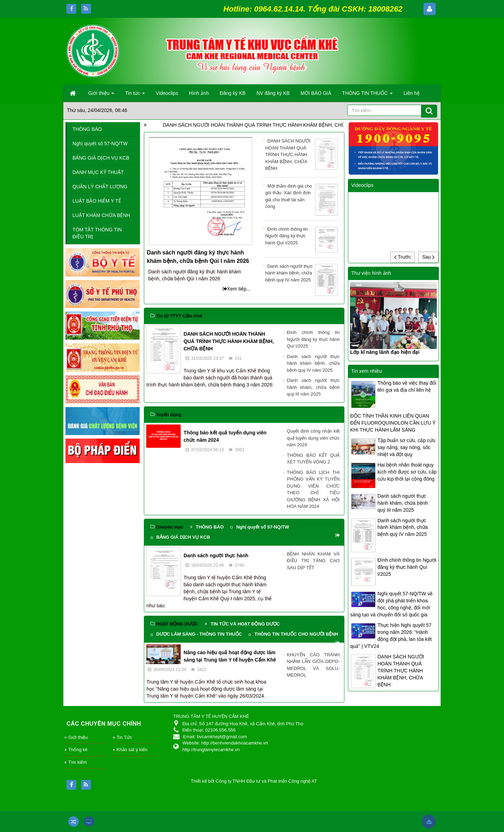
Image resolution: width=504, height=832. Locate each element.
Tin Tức (124, 737)
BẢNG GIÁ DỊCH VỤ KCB (183, 537)
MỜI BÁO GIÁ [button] (316, 93)
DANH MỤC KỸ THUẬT (98, 172)
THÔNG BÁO (210, 527)
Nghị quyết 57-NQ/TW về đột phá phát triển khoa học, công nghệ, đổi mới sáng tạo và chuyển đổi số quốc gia (391, 604)
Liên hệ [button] (412, 93)
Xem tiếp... (237, 289)
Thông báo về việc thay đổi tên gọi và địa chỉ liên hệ (407, 386)
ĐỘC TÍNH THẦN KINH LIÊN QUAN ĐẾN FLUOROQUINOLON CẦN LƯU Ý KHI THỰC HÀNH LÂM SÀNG (393, 423)
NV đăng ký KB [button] (273, 93)
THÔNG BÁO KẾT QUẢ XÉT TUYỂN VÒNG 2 (313, 459)
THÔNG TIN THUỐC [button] (367, 95)
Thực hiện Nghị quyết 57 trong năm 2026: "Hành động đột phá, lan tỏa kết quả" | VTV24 (391, 636)
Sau (428, 257)
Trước (402, 257)
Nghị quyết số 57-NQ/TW (263, 527)
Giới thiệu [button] (101, 95)
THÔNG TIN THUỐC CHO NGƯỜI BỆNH (296, 634)
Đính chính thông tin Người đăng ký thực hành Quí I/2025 (302, 236)
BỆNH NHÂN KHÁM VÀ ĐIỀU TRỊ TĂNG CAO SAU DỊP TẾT (313, 561)
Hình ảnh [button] (199, 93)
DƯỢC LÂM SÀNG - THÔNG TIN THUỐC (199, 634)
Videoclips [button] (167, 93)
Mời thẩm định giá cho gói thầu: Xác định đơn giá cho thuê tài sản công (302, 197)
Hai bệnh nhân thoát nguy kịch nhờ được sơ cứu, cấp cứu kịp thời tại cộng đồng (407, 472)
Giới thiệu (78, 737)
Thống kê (78, 750)
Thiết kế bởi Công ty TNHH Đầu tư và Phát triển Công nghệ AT (254, 781)
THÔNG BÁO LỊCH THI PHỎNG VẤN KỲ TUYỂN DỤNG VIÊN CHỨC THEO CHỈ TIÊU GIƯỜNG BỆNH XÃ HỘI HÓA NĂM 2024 (313, 490)
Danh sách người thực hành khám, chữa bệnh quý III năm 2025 (313, 387)
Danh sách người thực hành (216, 555)
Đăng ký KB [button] (233, 93)
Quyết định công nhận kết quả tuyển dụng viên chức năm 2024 (313, 438)
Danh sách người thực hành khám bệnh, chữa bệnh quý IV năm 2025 (302, 274)
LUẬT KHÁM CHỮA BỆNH (101, 215)
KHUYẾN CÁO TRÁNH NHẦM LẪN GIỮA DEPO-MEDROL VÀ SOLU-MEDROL (313, 665)
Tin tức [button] (135, 95)
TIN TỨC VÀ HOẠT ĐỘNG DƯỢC (245, 624)
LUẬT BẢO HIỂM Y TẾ (97, 201)
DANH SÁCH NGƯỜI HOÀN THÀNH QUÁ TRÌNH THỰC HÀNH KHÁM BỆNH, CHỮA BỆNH (306, 125)
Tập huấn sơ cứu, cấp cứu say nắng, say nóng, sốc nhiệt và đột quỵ (406, 447)
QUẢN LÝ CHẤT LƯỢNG (100, 187)
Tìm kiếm (78, 762)
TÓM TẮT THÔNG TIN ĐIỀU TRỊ (97, 233)
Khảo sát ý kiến (132, 750)
